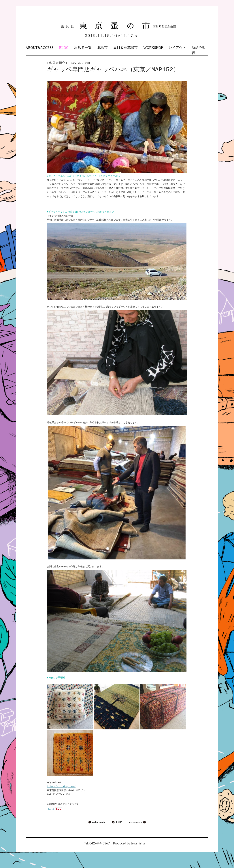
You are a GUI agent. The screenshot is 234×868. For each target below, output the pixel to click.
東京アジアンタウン (68, 804)
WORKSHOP (153, 48)
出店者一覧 (83, 48)
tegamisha (138, 843)
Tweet (51, 809)
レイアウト (177, 48)
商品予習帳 (199, 50)
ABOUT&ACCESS (39, 48)
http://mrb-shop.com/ (61, 787)
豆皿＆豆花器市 (126, 48)
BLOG (64, 48)
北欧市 (102, 48)
